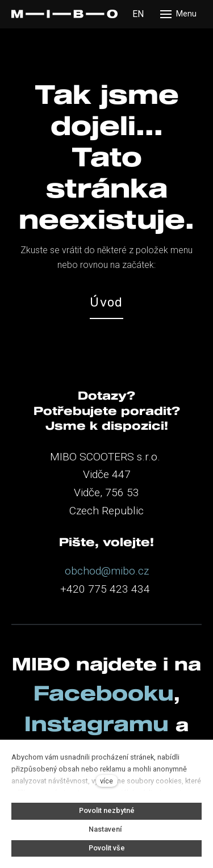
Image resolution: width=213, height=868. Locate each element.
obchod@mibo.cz (107, 571)
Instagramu (100, 723)
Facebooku (104, 693)
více (106, 781)
